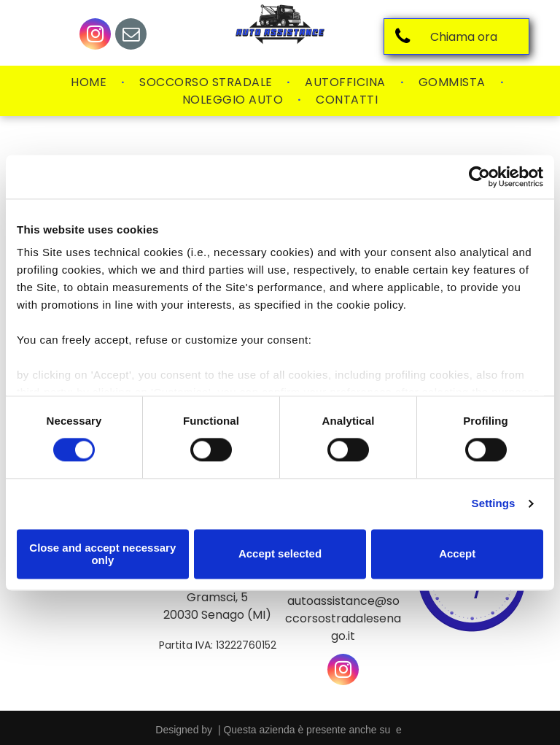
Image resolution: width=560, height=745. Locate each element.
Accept (457, 554)
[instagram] (95, 36)
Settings (494, 504)
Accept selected (280, 554)
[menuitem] (90, 82)
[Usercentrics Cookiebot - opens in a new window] (479, 177)
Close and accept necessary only (102, 554)
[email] (131, 36)
